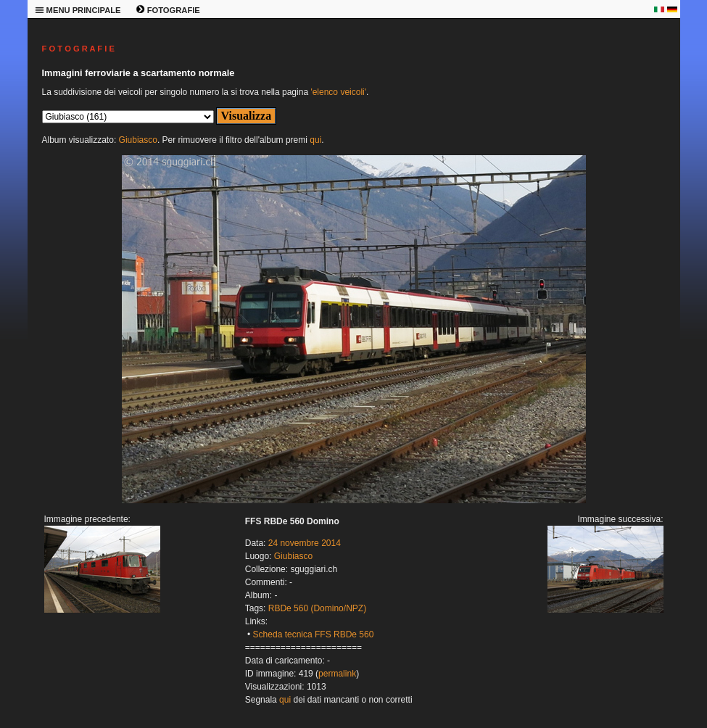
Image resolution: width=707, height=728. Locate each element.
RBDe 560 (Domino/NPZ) (317, 608)
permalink (337, 674)
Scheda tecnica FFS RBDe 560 (314, 634)
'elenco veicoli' (338, 92)
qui (315, 140)
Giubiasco (138, 140)
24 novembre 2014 (305, 543)
